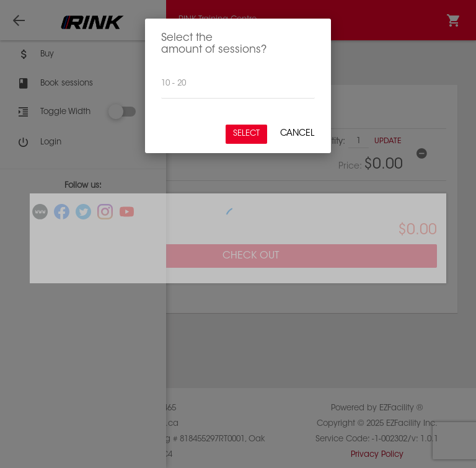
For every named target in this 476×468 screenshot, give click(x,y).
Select (246, 134)
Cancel (297, 134)
